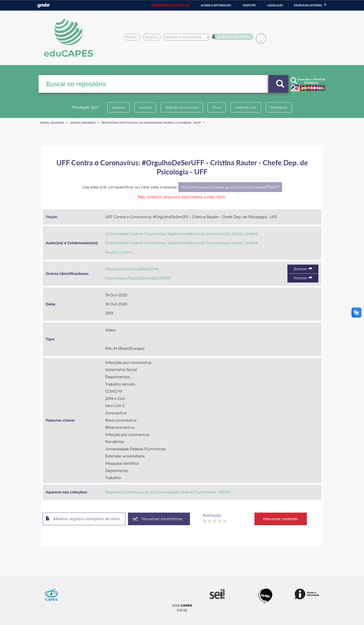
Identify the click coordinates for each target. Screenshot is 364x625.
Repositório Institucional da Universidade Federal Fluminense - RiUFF (151, 123)
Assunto (115, 107)
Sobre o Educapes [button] (189, 38)
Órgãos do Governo (308, 5)
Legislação (275, 5)
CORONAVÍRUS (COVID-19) (170, 5)
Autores (143, 107)
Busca (154, 38)
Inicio (134, 38)
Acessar (303, 269)
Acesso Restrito (233, 38)
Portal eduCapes (52, 123)
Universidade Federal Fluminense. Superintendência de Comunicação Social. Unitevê (182, 234)
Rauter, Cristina (119, 252)
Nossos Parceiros (83, 123)
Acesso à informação (216, 5)
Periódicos (283, 107)
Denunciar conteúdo (285, 519)
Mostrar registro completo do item (85, 519)
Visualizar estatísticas (161, 519)
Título (218, 107)
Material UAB (248, 107)
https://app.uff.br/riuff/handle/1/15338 (138, 278)
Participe (249, 5)
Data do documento (181, 107)
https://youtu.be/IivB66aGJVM (132, 269)
